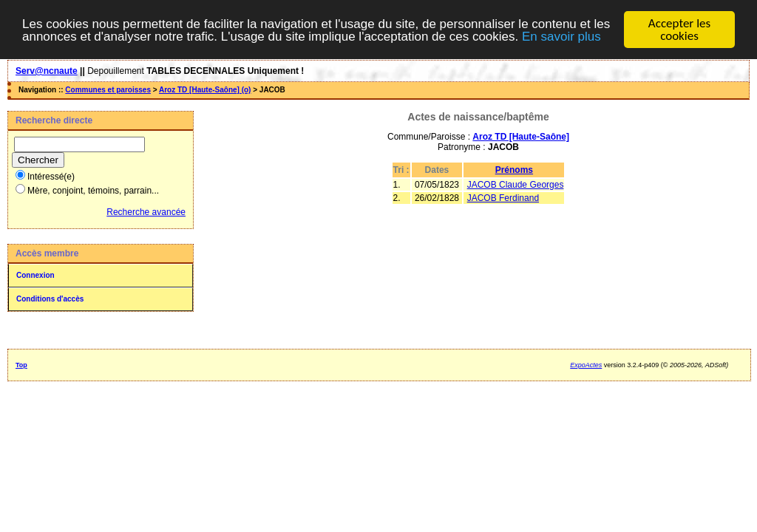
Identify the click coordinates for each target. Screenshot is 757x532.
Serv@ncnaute (47, 71)
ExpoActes (586, 365)
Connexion (35, 275)
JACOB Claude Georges (516, 185)
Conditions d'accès (50, 299)
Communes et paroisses (108, 90)
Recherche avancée (146, 212)
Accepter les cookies (679, 30)
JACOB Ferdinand (503, 198)
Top (21, 365)
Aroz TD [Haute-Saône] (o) (205, 90)
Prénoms (514, 170)
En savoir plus (561, 36)
